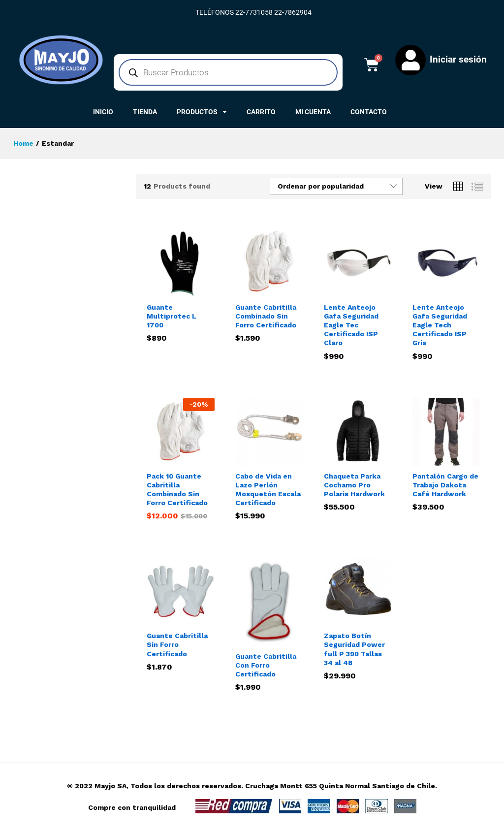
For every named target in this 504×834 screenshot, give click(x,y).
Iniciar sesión (458, 59)
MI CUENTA (313, 112)
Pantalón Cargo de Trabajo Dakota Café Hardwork (445, 485)
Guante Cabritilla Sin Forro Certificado (177, 644)
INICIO (103, 112)
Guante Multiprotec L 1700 (172, 316)
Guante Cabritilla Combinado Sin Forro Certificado (266, 316)
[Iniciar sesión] (410, 60)
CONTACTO (369, 112)
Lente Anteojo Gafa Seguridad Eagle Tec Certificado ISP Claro (351, 325)
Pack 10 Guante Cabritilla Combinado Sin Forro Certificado (177, 490)
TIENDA (145, 112)
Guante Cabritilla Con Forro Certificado (266, 665)
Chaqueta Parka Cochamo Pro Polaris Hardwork (354, 485)
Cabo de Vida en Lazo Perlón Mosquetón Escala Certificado (268, 490)
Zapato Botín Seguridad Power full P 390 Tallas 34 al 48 (354, 649)
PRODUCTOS (202, 112)
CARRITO (261, 112)
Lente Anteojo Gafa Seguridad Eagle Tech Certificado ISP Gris (440, 325)
